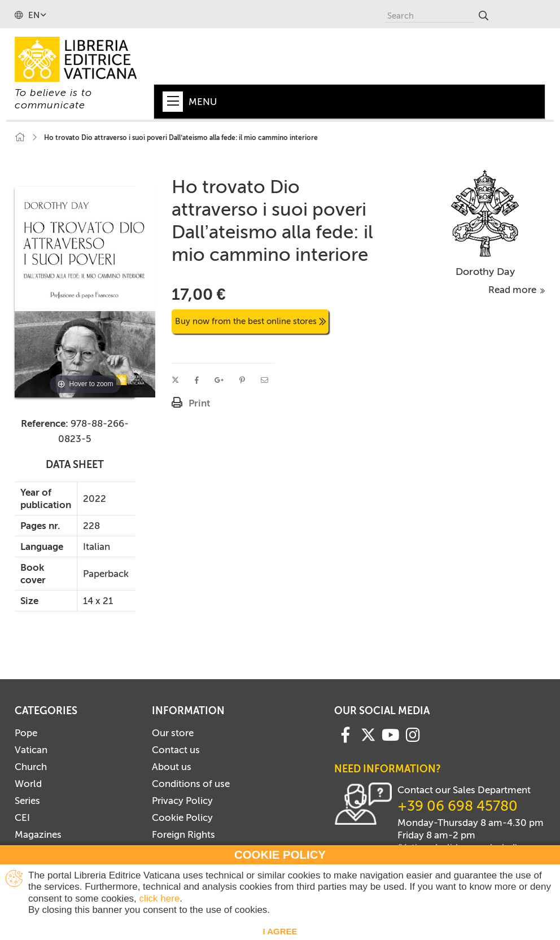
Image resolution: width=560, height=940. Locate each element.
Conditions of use (191, 784)
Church (31, 767)
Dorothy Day (485, 272)
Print (199, 403)
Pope (26, 733)
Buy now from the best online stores (251, 321)
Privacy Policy (182, 801)
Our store (173, 733)
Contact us (176, 750)
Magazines (38, 834)
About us (172, 767)
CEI (22, 817)
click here (160, 899)
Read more (517, 290)
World (28, 784)
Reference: (45, 423)
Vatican (31, 750)
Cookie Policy (182, 817)
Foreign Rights (183, 834)
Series (27, 801)
